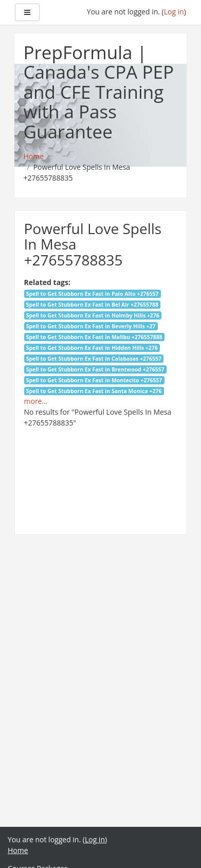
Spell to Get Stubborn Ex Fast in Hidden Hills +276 (92, 348)
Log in (174, 12)
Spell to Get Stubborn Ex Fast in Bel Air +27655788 (92, 305)
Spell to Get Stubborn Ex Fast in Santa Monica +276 (94, 391)
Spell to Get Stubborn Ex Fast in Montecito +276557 (94, 380)
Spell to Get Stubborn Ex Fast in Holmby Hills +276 (93, 315)
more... (36, 401)
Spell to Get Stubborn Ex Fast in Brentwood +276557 (95, 369)
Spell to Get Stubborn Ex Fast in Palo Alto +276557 (93, 294)
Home (18, 850)
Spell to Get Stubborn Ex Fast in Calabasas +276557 (94, 359)
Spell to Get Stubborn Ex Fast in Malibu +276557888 (94, 337)
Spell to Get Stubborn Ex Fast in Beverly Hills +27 (91, 326)
